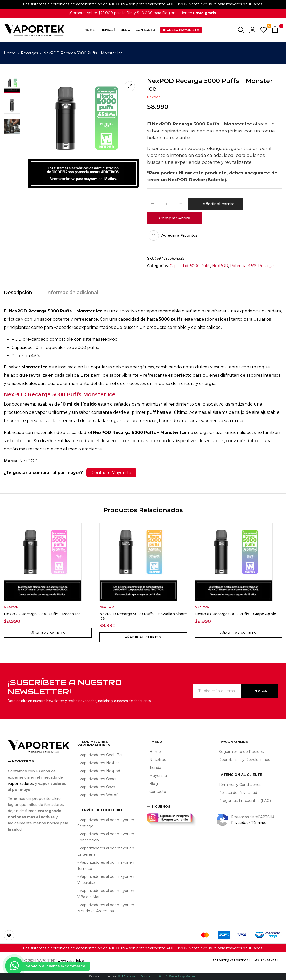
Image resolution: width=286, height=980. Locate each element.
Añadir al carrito (219, 204)
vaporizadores (21, 784)
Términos (259, 823)
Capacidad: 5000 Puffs (190, 266)
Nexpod (154, 97)
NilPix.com (158, 976)
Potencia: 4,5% (243, 266)
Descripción (18, 293)
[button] (276, 30)
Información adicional (72, 293)
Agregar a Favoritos (179, 235)
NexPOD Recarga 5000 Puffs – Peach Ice (42, 614)
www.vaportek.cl (71, 961)
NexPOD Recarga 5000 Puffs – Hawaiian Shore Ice (143, 616)
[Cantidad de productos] (167, 204)
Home (10, 53)
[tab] (18, 293)
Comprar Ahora (175, 218)
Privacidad (240, 823)
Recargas (29, 53)
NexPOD (220, 266)
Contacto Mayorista (111, 473)
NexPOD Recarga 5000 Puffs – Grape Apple (235, 614)
